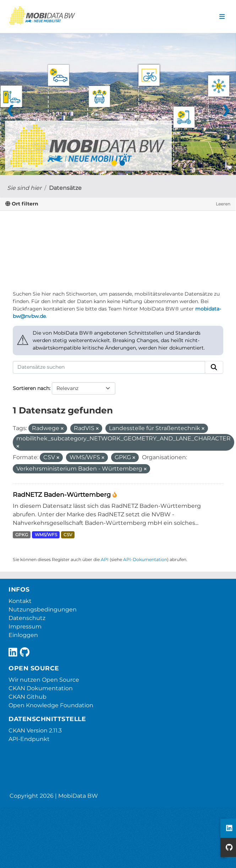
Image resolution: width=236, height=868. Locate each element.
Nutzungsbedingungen (43, 609)
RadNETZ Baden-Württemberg (63, 495)
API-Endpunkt (29, 739)
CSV (68, 535)
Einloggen (23, 635)
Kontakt (20, 601)
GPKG (22, 535)
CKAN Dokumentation (41, 688)
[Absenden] (214, 367)
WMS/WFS (46, 535)
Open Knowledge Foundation (51, 705)
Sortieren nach (31, 388)
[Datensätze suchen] (109, 367)
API (105, 559)
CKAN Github (28, 697)
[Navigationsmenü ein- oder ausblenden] (222, 17)
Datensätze (65, 188)
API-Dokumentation (145, 559)
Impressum (25, 627)
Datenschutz (27, 618)
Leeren (223, 204)
